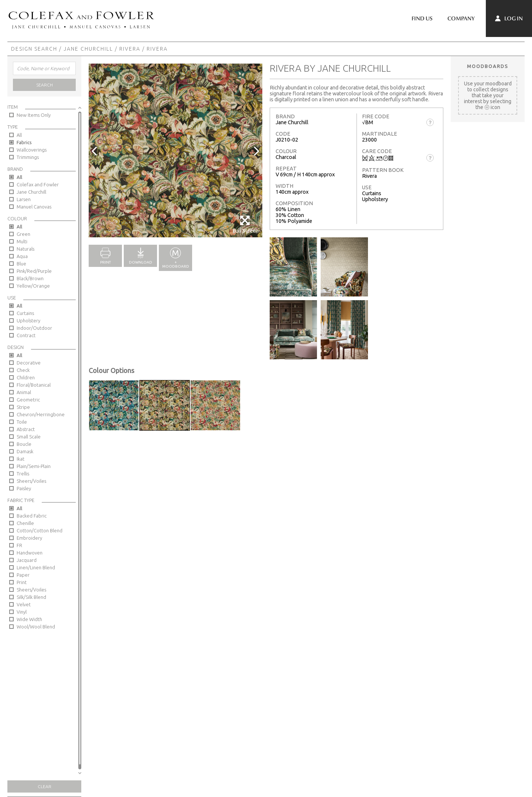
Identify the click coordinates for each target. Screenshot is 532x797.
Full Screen (245, 224)
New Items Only (34, 115)
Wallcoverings (32, 150)
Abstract (26, 429)
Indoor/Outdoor (34, 328)
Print (22, 582)
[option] (175, 150)
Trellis (23, 474)
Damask (25, 451)
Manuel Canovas (34, 207)
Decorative (29, 363)
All (19, 135)
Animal (24, 392)
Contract (26, 335)
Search (45, 85)
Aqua (22, 256)
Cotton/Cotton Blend (40, 530)
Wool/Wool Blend (36, 627)
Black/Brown (30, 278)
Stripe (23, 407)
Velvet (24, 604)
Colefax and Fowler (38, 184)
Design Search (34, 49)
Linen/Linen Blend (36, 567)
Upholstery (28, 321)
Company (461, 18)
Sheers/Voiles (31, 481)
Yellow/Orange (33, 286)
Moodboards (488, 66)
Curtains (25, 313)
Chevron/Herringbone (41, 414)
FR (19, 545)
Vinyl (22, 612)
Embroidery (29, 538)
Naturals (25, 249)
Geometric (28, 400)
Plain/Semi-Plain (34, 466)
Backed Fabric (32, 516)
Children (26, 377)
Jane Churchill (88, 49)
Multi (22, 241)
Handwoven (30, 553)
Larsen (24, 199)
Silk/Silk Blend (31, 597)
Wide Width (29, 619)
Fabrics (24, 142)
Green (23, 234)
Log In (509, 18)
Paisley (24, 488)
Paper (23, 575)
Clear (45, 786)
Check (23, 370)
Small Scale (29, 437)
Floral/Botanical (34, 385)
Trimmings (28, 157)
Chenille (25, 523)
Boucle (24, 444)
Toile (22, 422)
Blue (21, 264)
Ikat (21, 459)
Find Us (422, 18)
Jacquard (27, 560)
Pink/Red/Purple (34, 271)
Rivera (130, 49)
